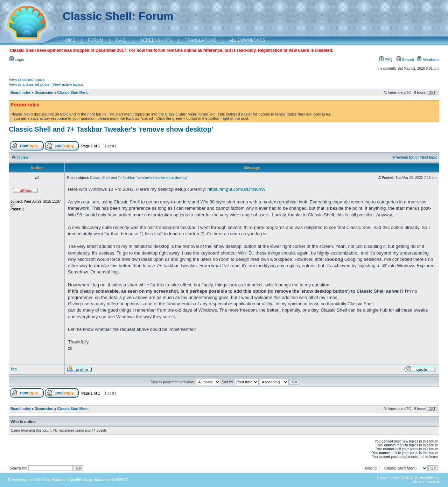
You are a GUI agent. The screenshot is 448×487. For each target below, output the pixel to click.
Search (405, 60)
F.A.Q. (122, 40)
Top (14, 369)
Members (428, 60)
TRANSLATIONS (201, 40)
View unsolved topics (27, 79)
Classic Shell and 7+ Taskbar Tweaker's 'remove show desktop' (111, 129)
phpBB (33, 480)
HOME (69, 40)
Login (17, 60)
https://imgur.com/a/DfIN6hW (236, 189)
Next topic (429, 157)
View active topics (68, 84)
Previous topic (405, 157)
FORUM (96, 40)
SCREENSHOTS (156, 40)
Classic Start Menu (73, 93)
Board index (21, 93)
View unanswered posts (29, 84)
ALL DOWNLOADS (247, 40)
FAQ (386, 60)
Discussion (44, 93)
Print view (20, 157)
